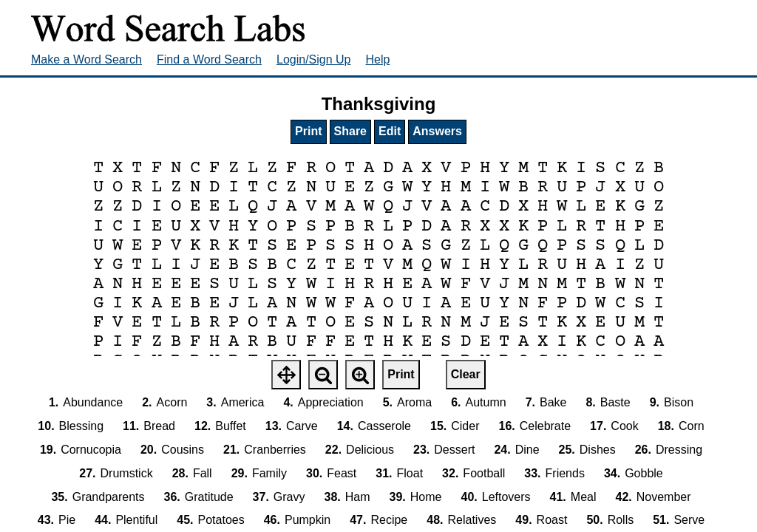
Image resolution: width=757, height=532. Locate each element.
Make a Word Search (86, 59)
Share (350, 131)
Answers (437, 131)
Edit (390, 131)
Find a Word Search (209, 59)
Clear (466, 374)
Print (308, 131)
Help (378, 59)
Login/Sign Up (314, 59)
